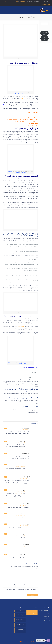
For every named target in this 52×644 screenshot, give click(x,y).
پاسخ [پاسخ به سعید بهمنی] (6, 544)
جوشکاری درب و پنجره (18, 493)
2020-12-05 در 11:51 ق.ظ (25, 479)
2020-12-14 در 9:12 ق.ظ (20, 515)
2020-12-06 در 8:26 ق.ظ (20, 466)
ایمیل (25, 584)
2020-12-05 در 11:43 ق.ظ (25, 430)
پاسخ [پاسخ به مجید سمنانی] (6, 428)
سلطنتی (18, 273)
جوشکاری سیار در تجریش (21, 615)
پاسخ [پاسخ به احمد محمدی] (6, 453)
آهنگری (34, 611)
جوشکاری (34, 614)
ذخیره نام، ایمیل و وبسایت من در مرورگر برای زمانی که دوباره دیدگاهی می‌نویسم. (21, 589)
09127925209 (22, 2)
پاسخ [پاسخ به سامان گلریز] (6, 504)
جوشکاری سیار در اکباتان (21, 630)
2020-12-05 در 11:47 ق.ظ (25, 455)
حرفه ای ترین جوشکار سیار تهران (11, 2)
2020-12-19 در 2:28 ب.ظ (20, 536)
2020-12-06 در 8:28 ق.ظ (20, 443)
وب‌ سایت (13, 584)
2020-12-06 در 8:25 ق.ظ (20, 492)
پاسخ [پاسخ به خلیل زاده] (6, 524)
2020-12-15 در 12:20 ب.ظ (25, 526)
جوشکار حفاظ (21, 326)
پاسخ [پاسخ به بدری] (6, 441)
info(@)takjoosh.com (46, 5)
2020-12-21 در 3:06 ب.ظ (25, 546)
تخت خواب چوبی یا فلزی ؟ (21, 625)
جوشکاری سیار (6, 104)
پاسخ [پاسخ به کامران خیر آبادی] (6, 477)
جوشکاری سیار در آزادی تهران (20, 620)
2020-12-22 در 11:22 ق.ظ (20, 556)
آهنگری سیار (45, 38)
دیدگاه (36, 569)
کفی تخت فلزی (22, 611)
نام (37, 584)
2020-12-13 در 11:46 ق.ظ (25, 505)
